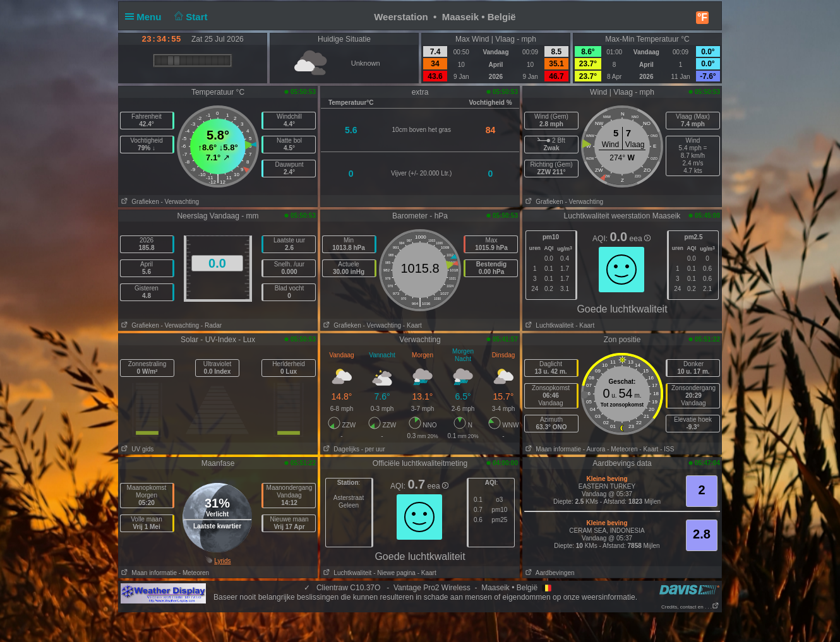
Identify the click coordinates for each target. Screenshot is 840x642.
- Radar (211, 325)
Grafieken (139, 202)
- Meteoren (622, 449)
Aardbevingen (549, 573)
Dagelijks (340, 449)
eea (640, 239)
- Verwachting (180, 202)
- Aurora (594, 449)
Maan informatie (552, 449)
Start (190, 17)
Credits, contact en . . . (690, 607)
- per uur (373, 449)
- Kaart (412, 325)
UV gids (136, 449)
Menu (146, 17)
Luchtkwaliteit (548, 325)
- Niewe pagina (394, 573)
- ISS (667, 449)
